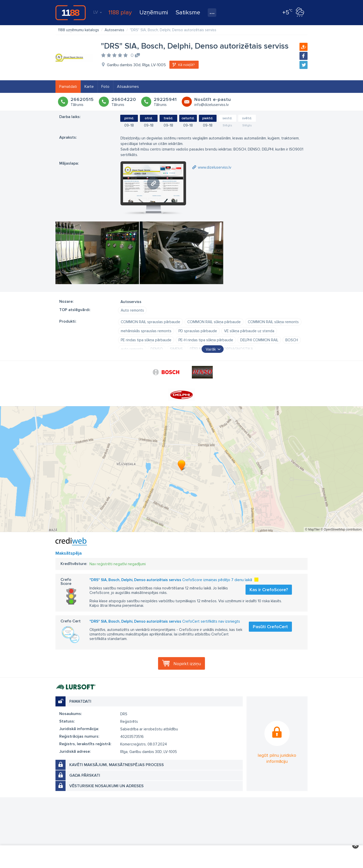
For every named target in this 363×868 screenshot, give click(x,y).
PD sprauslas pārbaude (198, 331)
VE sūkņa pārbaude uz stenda (249, 331)
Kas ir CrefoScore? (269, 590)
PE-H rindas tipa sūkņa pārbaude (206, 340)
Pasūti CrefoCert (270, 627)
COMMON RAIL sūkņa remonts (273, 322)
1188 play (120, 12)
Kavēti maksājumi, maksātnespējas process (117, 765)
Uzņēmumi (154, 12)
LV (98, 12)
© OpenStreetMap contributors (341, 530)
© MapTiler (312, 530)
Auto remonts (132, 310)
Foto (105, 87)
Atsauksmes (128, 87)
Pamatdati (68, 87)
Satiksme (188, 12)
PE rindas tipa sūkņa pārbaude (146, 340)
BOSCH (292, 340)
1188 (71, 13)
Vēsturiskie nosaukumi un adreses (107, 786)
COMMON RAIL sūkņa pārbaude (214, 322)
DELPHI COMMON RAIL (259, 340)
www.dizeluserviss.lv (215, 167)
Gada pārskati (85, 775)
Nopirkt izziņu (187, 664)
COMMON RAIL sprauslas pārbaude (150, 322)
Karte (89, 87)
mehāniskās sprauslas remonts (146, 331)
